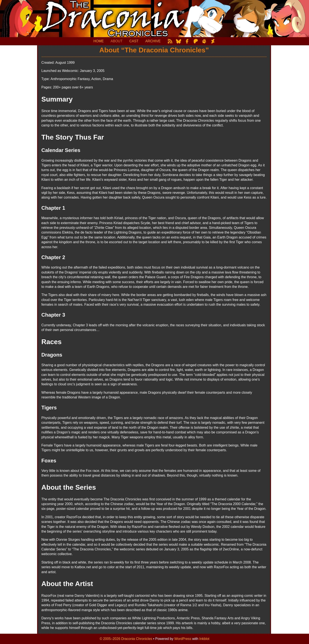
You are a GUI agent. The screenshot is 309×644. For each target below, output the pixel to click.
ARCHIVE (153, 41)
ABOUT (117, 41)
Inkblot (204, 639)
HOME (99, 41)
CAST (134, 41)
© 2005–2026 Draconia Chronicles (126, 639)
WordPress (183, 639)
